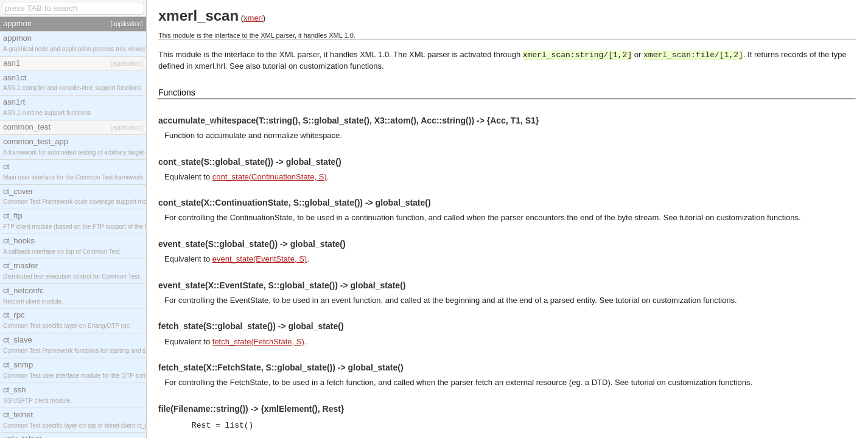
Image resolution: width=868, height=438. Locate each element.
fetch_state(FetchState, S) (258, 342)
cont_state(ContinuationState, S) (270, 177)
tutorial (274, 66)
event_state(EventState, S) (260, 259)
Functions (177, 92)
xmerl (253, 18)
